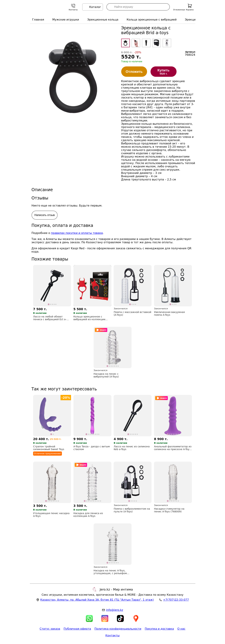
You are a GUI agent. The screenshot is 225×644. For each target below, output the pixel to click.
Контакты (112, 635)
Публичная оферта (77, 629)
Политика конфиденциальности (118, 629)
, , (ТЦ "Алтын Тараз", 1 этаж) (97, 600)
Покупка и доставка (159, 629)
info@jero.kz (115, 610)
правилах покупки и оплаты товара (77, 233)
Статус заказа (50, 629)
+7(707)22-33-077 (176, 600)
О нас (181, 629)
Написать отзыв (45, 215)
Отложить (134, 72)
